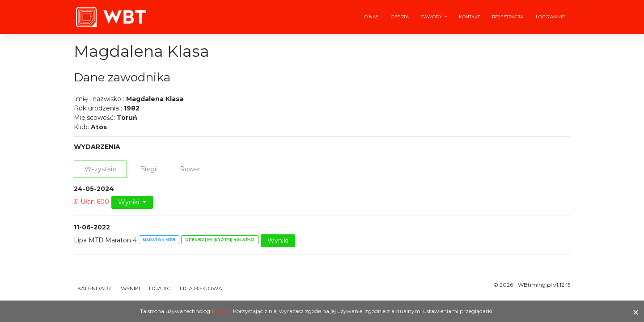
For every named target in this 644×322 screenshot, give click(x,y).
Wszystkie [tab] (100, 169)
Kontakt (469, 17)
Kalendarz (95, 288)
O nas (371, 17)
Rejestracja (508, 17)
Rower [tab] (190, 169)
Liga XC (160, 288)
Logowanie (551, 17)
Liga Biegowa (201, 288)
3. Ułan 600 (91, 202)
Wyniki (129, 202)
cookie (222, 311)
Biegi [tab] (148, 169)
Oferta (400, 17)
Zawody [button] (432, 17)
